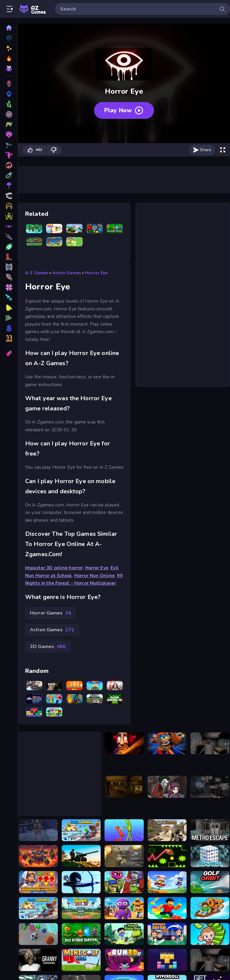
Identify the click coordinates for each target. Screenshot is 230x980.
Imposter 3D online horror (54, 568)
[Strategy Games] (9, 196)
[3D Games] (9, 84)
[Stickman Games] (9, 318)
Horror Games (51, 613)
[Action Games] (9, 135)
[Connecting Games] (9, 226)
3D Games (48, 647)
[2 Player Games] (9, 287)
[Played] (9, 38)
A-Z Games (37, 273)
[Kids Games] (9, 257)
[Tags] (9, 354)
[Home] (9, 28)
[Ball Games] (9, 247)
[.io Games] (9, 308)
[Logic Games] (9, 328)
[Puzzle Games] (9, 114)
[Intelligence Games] (9, 216)
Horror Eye (96, 273)
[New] (9, 48)
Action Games (66, 273)
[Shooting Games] (9, 104)
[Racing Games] (9, 125)
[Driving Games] (9, 175)
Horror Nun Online (94, 576)
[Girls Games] (9, 298)
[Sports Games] (9, 155)
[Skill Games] (9, 94)
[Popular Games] (9, 58)
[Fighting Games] (9, 145)
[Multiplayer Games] (9, 338)
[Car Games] (9, 165)
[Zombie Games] (9, 186)
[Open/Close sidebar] (10, 9)
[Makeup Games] (9, 206)
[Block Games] (9, 277)
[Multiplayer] (9, 69)
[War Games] (9, 236)
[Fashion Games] (9, 267)
